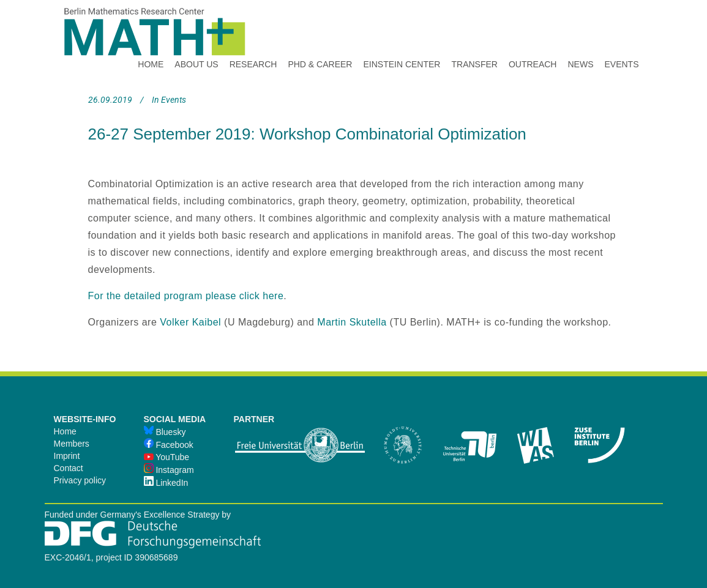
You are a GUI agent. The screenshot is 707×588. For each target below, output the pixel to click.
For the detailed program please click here (186, 296)
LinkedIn (166, 483)
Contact (69, 468)
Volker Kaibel (190, 322)
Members (72, 444)
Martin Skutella (352, 322)
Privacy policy (80, 480)
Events (174, 100)
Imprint (67, 456)
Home (65, 431)
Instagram (169, 470)
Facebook (169, 445)
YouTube (167, 457)
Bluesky (165, 432)
